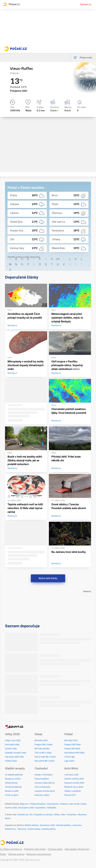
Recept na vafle (12, 791)
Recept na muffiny (13, 779)
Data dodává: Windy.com (77, 849)
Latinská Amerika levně (45, 791)
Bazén (8, 818)
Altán (63, 815)
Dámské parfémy (64, 825)
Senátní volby (11, 749)
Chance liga (70, 757)
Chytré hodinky (34, 829)
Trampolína (72, 815)
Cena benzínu (53, 804)
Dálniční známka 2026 (74, 779)
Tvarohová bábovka (13, 787)
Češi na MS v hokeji (43, 753)
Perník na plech (12, 795)
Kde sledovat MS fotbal (74, 753)
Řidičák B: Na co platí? (74, 787)
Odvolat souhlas (16, 854)
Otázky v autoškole (73, 791)
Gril (31, 815)
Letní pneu (77, 825)
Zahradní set (23, 815)
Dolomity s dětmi (42, 795)
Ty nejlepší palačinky (14, 775)
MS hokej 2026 (41, 741)
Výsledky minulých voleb (16, 753)
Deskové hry (11, 829)
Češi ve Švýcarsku (42, 787)
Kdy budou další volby (14, 757)
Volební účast (11, 761)
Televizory (22, 829)
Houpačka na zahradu (43, 815)
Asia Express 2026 (26, 808)
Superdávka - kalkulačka (46, 808)
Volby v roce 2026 (13, 741)
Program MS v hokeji (44, 745)
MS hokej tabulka (42, 749)
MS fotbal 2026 (71, 741)
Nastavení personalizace (39, 854)
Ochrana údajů (55, 849)
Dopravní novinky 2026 (74, 783)
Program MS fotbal (73, 745)
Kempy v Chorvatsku (44, 775)
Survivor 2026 (11, 808)
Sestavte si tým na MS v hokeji (73, 804)
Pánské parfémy (49, 829)
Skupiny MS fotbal (72, 749)
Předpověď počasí (38, 804)
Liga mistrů (69, 761)
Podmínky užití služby (35, 849)
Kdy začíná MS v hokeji (44, 761)
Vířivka (57, 815)
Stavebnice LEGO (47, 825)
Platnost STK (70, 795)
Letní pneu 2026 (71, 775)
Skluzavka (82, 815)
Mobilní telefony (32, 825)
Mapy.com (24, 804)
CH (58, 259)
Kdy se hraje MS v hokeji (45, 757)
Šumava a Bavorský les (45, 783)
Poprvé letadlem (42, 779)
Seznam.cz (86, 4)
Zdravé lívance (11, 783)
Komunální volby (12, 745)
